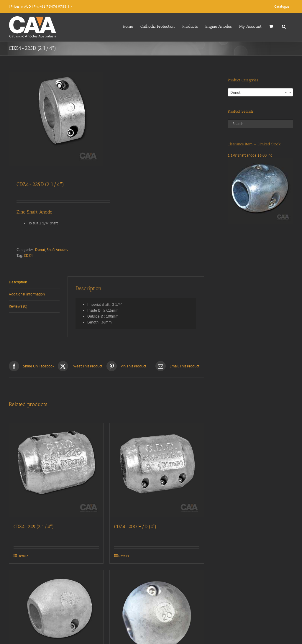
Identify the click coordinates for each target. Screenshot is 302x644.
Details (23, 556)
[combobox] (260, 92)
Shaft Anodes (57, 250)
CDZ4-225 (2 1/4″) (34, 526)
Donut (40, 250)
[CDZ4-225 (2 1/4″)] (56, 470)
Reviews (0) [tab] (18, 306)
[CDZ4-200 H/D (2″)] (157, 470)
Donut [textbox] (259, 93)
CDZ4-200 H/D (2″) (135, 526)
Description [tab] (18, 282)
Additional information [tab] (27, 294)
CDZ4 (28, 256)
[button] (284, 26)
